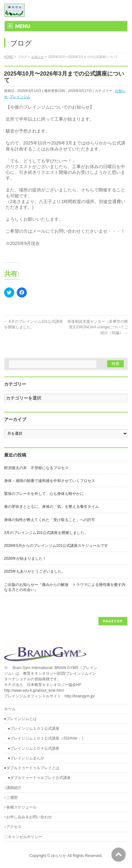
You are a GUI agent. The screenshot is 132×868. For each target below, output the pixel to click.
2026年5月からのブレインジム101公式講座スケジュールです (56, 546)
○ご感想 (11, 797)
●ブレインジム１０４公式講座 (34, 748)
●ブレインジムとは (20, 719)
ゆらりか (59, 856)
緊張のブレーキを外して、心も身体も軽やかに (44, 494)
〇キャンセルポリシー (23, 837)
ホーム (10, 709)
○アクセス (13, 827)
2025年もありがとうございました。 (35, 571)
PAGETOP (113, 621)
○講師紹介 (13, 788)
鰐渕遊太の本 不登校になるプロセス (36, 468)
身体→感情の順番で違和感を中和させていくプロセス (50, 481)
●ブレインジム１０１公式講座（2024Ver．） (47, 738)
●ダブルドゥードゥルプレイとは (32, 768)
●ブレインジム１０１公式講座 (34, 729)
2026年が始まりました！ (25, 559)
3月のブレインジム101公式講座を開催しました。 (46, 533)
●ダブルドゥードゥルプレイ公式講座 (39, 778)
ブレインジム (20, 97)
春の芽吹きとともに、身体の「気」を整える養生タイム (51, 507)
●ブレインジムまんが (26, 758)
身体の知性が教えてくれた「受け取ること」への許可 (50, 520)
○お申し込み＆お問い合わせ (28, 817)
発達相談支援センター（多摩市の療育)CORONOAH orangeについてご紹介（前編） (98, 327)
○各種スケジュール (20, 807)
